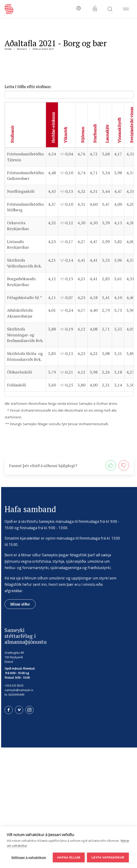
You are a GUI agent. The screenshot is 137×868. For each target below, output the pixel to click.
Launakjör (107, 134)
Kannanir (22, 49)
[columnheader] (25, 125)
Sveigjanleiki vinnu (131, 125)
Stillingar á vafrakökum (29, 857)
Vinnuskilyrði (119, 130)
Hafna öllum (69, 857)
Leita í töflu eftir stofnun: (28, 87)
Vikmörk (65, 135)
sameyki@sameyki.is (19, 690)
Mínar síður (20, 604)
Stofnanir (12, 134)
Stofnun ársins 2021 (43, 49)
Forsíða (8, 49)
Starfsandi (95, 134)
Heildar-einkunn (53, 128)
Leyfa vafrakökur (108, 857)
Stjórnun (82, 135)
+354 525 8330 (14, 685)
